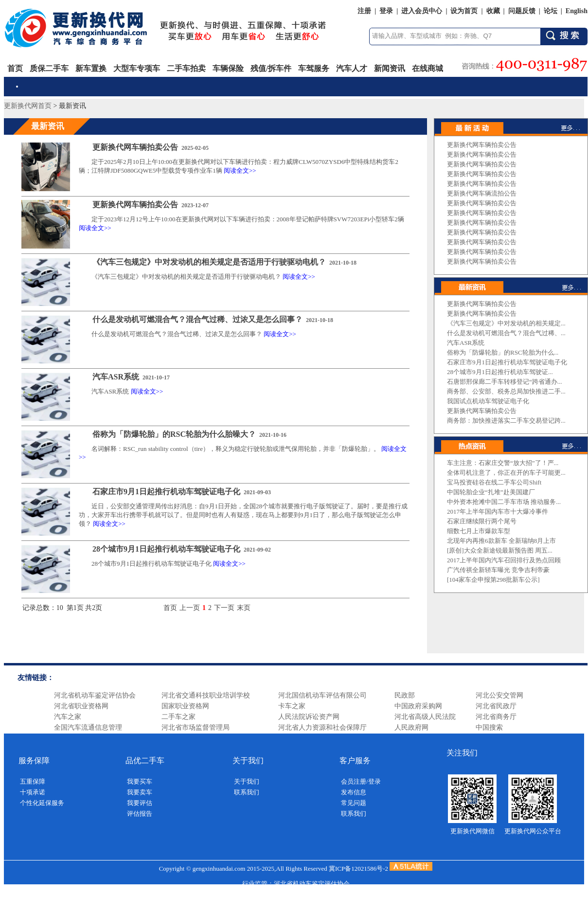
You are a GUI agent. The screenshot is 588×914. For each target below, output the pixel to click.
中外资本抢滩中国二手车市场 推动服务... (504, 502)
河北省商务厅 (496, 717)
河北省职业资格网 (81, 706)
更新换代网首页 (28, 106)
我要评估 (140, 803)
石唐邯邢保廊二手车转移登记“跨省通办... (505, 382)
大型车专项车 (137, 68)
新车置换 (91, 68)
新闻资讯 (390, 68)
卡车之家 (292, 706)
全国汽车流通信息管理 (88, 727)
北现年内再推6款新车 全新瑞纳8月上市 (501, 541)
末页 (244, 608)
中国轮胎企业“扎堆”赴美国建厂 (491, 492)
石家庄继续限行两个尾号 (482, 521)
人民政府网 (411, 727)
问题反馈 (522, 11)
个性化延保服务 (42, 803)
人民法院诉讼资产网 (309, 717)
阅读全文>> (240, 170)
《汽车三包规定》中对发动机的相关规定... (506, 323)
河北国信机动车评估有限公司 (322, 695)
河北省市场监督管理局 (196, 727)
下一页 (224, 608)
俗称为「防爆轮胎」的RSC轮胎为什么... (503, 352)
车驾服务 (314, 68)
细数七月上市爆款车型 (479, 531)
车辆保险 (228, 68)
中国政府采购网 (418, 706)
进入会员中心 (422, 11)
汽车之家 (68, 717)
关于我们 (247, 781)
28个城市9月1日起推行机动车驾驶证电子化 (166, 549)
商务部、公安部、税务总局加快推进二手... (506, 391)
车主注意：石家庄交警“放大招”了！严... (503, 463)
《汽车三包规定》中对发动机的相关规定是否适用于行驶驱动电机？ (209, 262)
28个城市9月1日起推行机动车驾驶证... (500, 372)
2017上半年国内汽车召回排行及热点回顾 (504, 560)
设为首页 (464, 11)
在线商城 (428, 68)
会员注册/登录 (361, 781)
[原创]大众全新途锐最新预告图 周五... (500, 550)
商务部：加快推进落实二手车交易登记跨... (506, 421)
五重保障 (33, 781)
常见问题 (354, 803)
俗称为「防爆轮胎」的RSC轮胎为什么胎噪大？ (174, 434)
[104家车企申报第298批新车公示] (493, 580)
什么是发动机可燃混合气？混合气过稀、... (506, 333)
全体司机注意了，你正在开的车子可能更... (506, 473)
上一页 (190, 608)
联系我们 (247, 792)
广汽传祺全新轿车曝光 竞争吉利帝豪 (498, 570)
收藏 (493, 11)
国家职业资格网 (185, 706)
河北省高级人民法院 (425, 717)
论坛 (551, 11)
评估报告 (140, 814)
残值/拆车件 (271, 68)
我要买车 (140, 781)
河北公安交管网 (499, 695)
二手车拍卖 (186, 68)
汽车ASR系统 (116, 377)
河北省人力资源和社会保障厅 (322, 727)
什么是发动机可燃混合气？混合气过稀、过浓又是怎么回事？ (197, 319)
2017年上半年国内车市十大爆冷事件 (498, 511)
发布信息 (354, 792)
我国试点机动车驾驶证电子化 (488, 401)
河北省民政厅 (496, 706)
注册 (364, 11)
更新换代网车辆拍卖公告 (135, 147)
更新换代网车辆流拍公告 (482, 193)
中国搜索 (489, 727)
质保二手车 (49, 68)
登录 (386, 11)
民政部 (405, 695)
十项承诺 (33, 792)
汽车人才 (352, 68)
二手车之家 (178, 717)
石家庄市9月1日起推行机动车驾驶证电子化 (166, 492)
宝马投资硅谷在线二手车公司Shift (494, 482)
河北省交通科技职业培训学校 (206, 695)
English (577, 11)
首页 (15, 68)
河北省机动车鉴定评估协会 (95, 695)
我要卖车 (140, 792)
